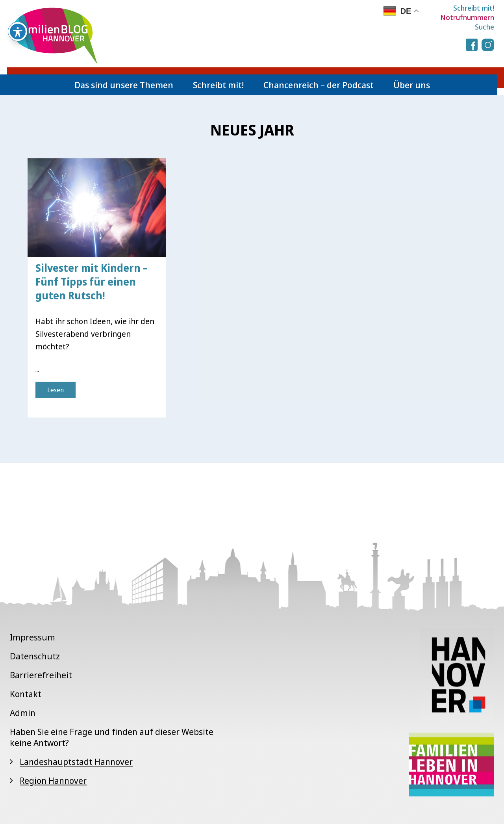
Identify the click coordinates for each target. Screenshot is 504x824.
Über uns (412, 85)
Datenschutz (35, 656)
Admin (23, 713)
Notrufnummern (467, 17)
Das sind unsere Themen (124, 85)
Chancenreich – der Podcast (319, 85)
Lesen (56, 390)
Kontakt (26, 694)
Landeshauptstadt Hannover (76, 761)
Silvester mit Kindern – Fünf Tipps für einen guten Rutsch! (92, 282)
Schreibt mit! (474, 8)
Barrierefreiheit (41, 675)
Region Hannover (53, 780)
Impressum (32, 637)
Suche (485, 27)
